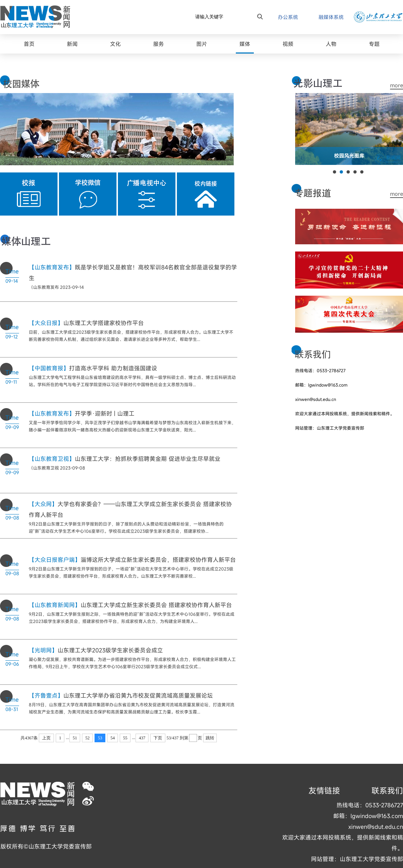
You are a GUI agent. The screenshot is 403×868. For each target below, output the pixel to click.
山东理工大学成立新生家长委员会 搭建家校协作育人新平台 (130, 605)
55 (125, 738)
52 (87, 738)
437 (142, 738)
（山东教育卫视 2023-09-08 (57, 468)
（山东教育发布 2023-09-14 (56, 287)
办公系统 (288, 17)
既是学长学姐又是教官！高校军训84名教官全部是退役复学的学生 (133, 273)
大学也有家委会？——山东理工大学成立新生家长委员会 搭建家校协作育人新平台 (130, 509)
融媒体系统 (331, 17)
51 (75, 738)
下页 (158, 738)
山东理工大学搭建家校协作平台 (86, 323)
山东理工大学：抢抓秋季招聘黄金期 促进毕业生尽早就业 (125, 459)
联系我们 (387, 791)
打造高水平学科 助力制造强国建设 (93, 368)
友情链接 (324, 791)
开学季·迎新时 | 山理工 (82, 414)
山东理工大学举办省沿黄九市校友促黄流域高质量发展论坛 (121, 696)
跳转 (210, 738)
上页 (46, 738)
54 (113, 738)
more (397, 85)
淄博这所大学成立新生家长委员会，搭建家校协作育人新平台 (132, 560)
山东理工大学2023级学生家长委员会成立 (96, 650)
